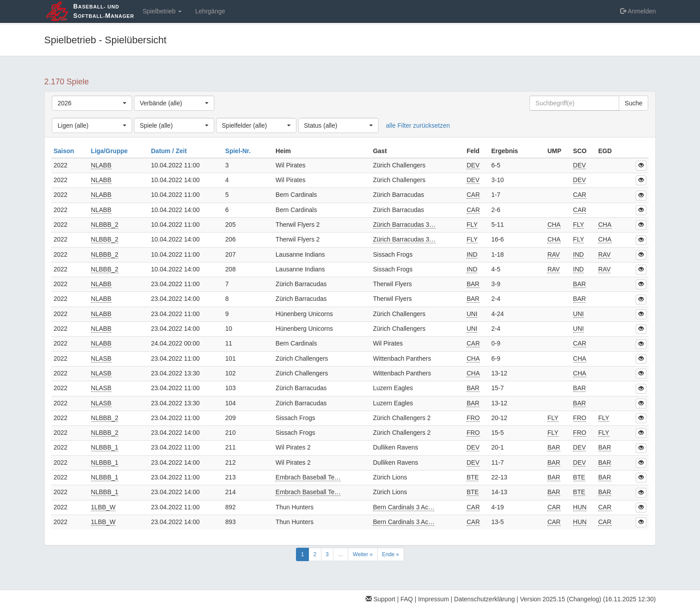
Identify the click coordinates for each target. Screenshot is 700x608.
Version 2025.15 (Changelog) (561, 599)
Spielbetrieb (162, 11)
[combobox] (92, 103)
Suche (633, 103)
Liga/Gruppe (110, 151)
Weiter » (362, 554)
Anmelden (638, 11)
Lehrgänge (210, 11)
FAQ (407, 599)
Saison (65, 151)
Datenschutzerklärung (484, 599)
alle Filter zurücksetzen (418, 125)
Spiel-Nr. (239, 151)
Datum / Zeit (170, 151)
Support (381, 599)
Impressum (433, 599)
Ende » (391, 554)
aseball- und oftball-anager (104, 11)
